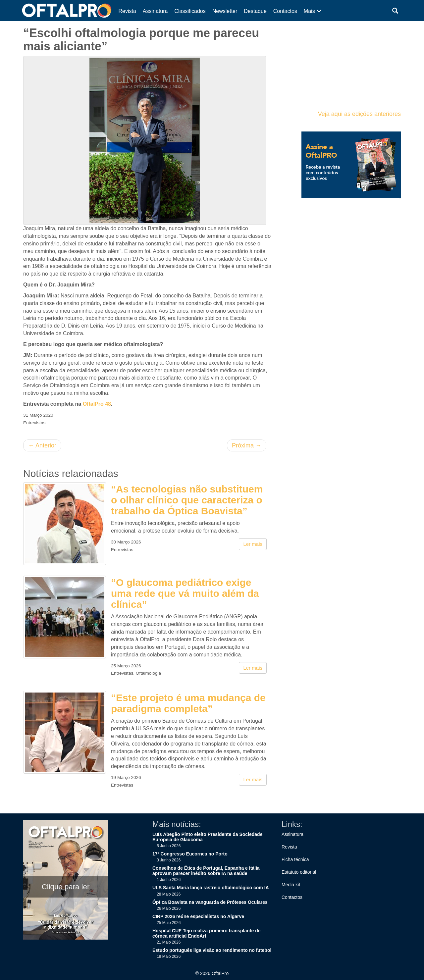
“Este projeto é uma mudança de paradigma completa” (188, 703)
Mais (313, 11)
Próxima (247, 445)
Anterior (42, 445)
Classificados (190, 11)
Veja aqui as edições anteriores (359, 114)
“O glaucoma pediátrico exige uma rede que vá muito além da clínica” (185, 593)
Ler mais (253, 544)
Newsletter (225, 11)
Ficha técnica (295, 859)
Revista (127, 11)
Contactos (285, 11)
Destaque (255, 11)
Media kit (291, 885)
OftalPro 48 (97, 404)
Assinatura (155, 11)
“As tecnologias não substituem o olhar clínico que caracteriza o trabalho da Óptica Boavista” (187, 500)
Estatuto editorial (299, 872)
